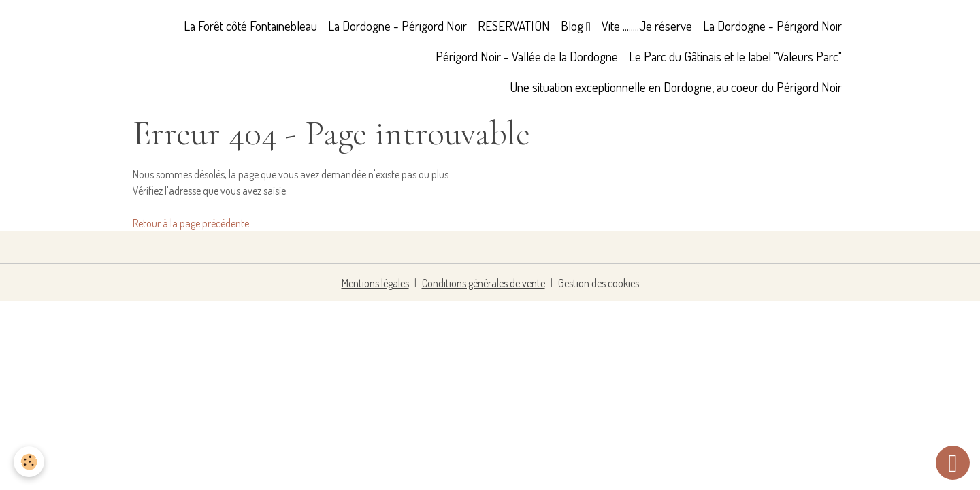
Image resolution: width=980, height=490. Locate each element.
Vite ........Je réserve (647, 26)
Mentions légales (375, 283)
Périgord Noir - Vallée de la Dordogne (527, 56)
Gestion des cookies (599, 283)
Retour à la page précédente (191, 223)
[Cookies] (29, 462)
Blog (573, 26)
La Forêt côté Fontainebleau (250, 26)
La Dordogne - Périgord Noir (397, 26)
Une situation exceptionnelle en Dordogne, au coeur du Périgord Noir (676, 87)
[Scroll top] (953, 463)
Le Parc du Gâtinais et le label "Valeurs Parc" (735, 56)
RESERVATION (514, 26)
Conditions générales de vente (484, 283)
